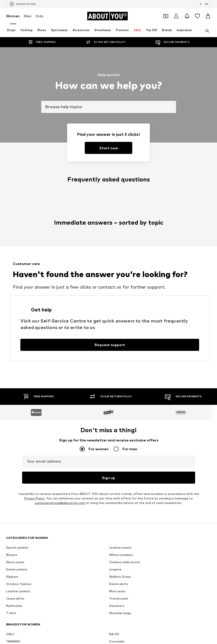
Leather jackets (18, 591)
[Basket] (208, 16)
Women (13, 16)
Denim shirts (119, 584)
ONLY (10, 634)
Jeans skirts (15, 598)
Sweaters (117, 606)
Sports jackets (17, 548)
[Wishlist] (197, 16)
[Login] (176, 16)
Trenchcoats (119, 598)
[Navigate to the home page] (107, 16)
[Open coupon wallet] (166, 16)
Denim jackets (17, 569)
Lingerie (115, 569)
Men (28, 16)
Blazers (12, 555)
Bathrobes (14, 606)
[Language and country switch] (204, 4)
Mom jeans (117, 591)
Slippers (12, 577)
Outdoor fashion (19, 584)
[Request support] (110, 345)
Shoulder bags (120, 613)
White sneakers (121, 555)
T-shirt (11, 613)
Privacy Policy (34, 498)
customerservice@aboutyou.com (60, 503)
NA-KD (114, 634)
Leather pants (120, 548)
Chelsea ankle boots (125, 562)
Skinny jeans (15, 562)
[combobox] (109, 107)
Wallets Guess (120, 577)
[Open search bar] (205, 31)
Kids (39, 16)
